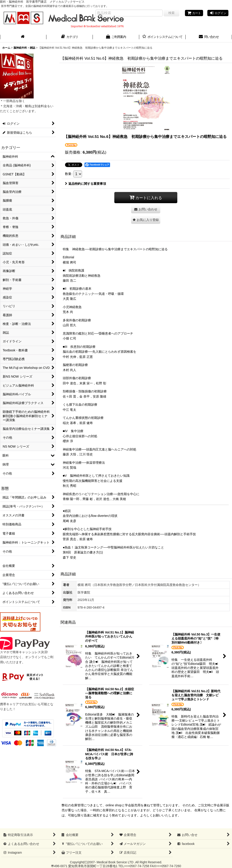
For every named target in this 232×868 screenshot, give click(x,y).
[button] (146, 220)
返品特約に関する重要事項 (86, 184)
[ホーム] (23, 37)
